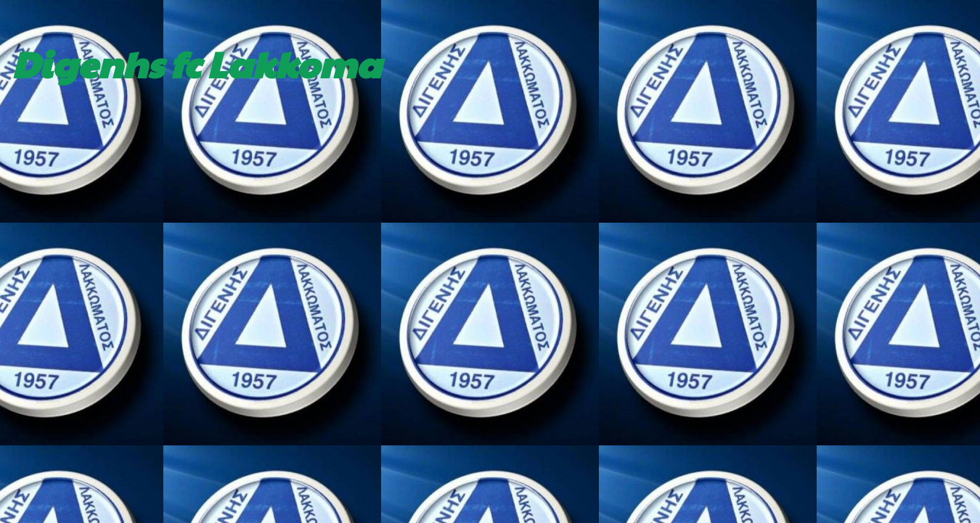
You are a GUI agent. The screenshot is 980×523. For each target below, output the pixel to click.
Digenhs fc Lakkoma (196, 63)
